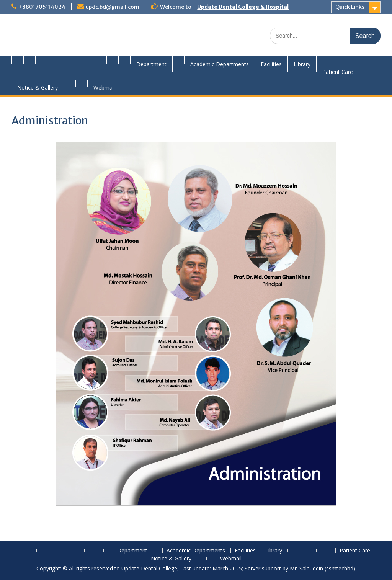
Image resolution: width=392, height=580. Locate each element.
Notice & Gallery (38, 87)
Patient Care (338, 72)
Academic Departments (220, 64)
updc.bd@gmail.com (113, 7)
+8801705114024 (42, 7)
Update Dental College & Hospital (243, 7)
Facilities (271, 64)
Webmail (104, 87)
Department (151, 64)
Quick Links (350, 7)
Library (302, 64)
